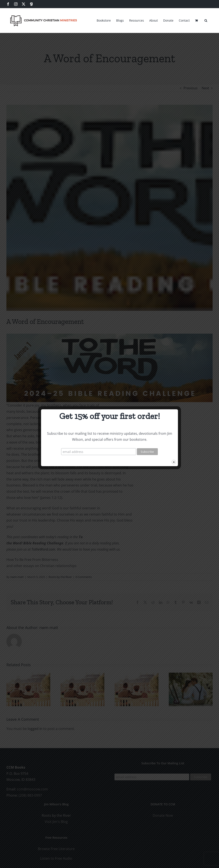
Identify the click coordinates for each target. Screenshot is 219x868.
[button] (206, 20)
